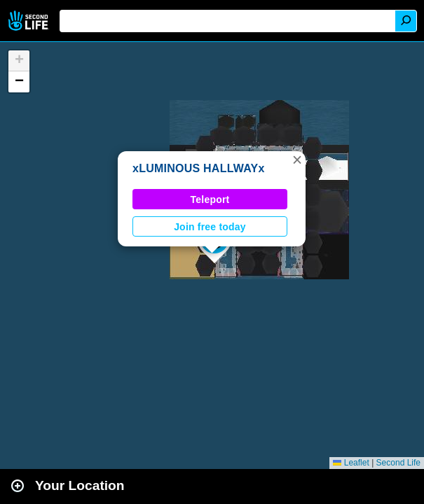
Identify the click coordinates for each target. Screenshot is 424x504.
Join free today (210, 227)
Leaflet (351, 463)
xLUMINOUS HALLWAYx (199, 168)
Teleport (210, 199)
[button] (297, 160)
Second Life (30, 21)
